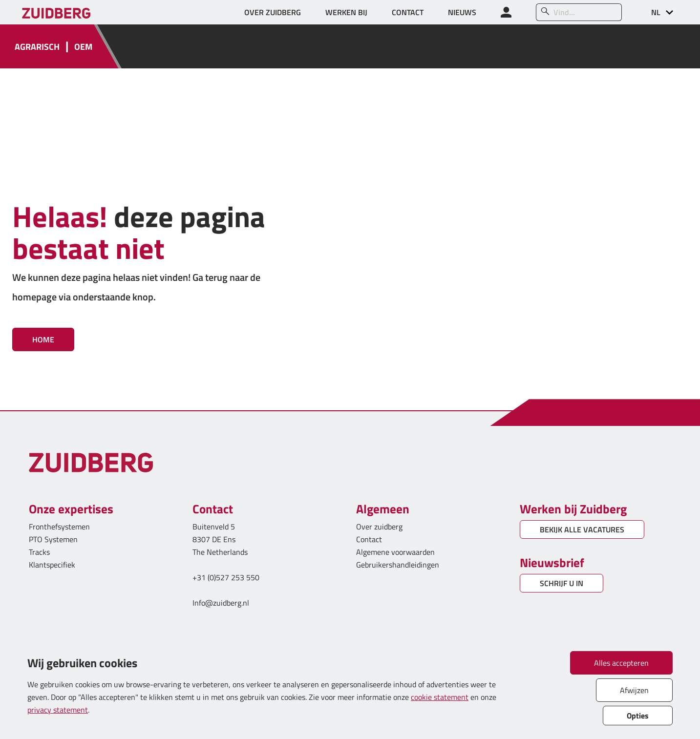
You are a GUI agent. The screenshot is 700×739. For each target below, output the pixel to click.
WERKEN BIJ (346, 12)
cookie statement (440, 697)
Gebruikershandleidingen (398, 565)
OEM (83, 47)
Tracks (39, 552)
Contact (369, 539)
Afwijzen (634, 690)
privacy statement (58, 710)
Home (43, 339)
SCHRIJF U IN (562, 583)
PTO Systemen (53, 539)
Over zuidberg (379, 527)
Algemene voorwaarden (395, 552)
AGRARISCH (37, 47)
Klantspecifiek (52, 565)
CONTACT (408, 12)
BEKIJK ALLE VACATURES (582, 529)
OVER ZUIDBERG (273, 12)
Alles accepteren (621, 663)
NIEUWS (462, 12)
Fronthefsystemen (59, 527)
